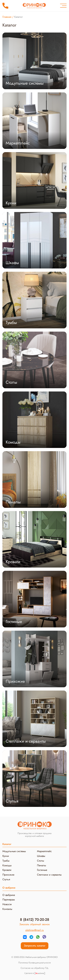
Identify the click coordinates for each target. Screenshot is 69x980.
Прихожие (8, 875)
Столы (41, 861)
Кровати (7, 870)
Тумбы (6, 861)
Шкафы (41, 856)
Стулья (6, 879)
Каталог (7, 844)
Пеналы (41, 865)
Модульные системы (14, 851)
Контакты (7, 909)
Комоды (7, 865)
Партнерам (9, 900)
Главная (7, 17)
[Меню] (63, 6)
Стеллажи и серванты (49, 875)
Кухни (6, 856)
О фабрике (9, 895)
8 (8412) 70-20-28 (5, 6)
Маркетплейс (44, 851)
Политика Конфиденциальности (35, 963)
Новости (7, 904)
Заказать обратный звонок (34, 924)
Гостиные (42, 870)
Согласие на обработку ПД (34, 968)
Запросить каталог (35, 946)
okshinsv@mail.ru (34, 930)
